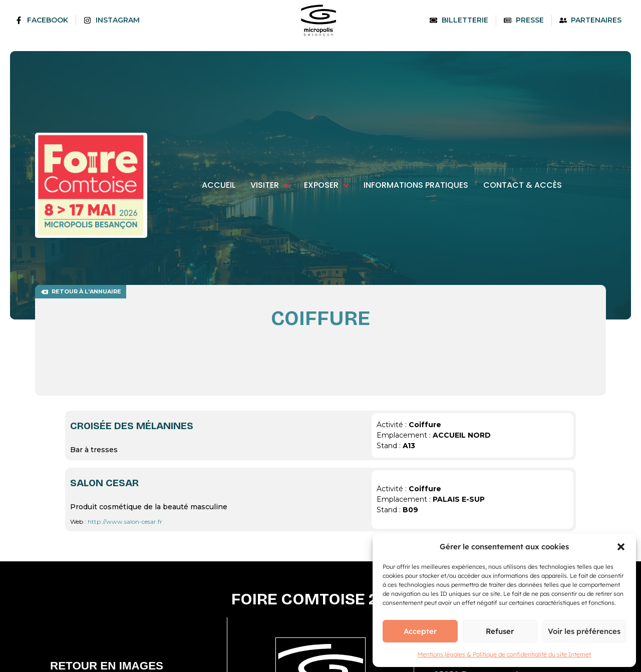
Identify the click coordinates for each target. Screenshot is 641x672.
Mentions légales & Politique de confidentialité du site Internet (504, 654)
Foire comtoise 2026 (320, 599)
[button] (621, 547)
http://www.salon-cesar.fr (125, 522)
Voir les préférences (584, 631)
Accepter (420, 631)
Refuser (500, 631)
